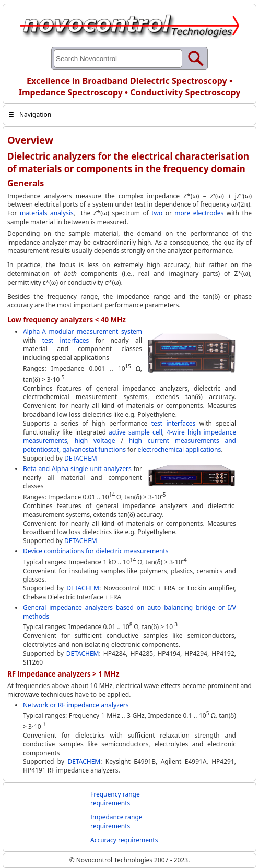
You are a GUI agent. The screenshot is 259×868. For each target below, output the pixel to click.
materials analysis (47, 213)
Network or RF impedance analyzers (76, 705)
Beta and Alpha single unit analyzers (77, 469)
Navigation (30, 114)
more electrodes (199, 213)
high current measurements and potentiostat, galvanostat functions (129, 445)
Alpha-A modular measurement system (83, 331)
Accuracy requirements (124, 840)
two (157, 213)
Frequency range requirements (115, 799)
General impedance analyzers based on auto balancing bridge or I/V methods (129, 612)
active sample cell (136, 432)
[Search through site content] (118, 58)
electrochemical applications (179, 449)
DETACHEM (81, 458)
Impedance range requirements (116, 822)
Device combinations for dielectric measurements (96, 551)
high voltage (95, 441)
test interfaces (66, 340)
